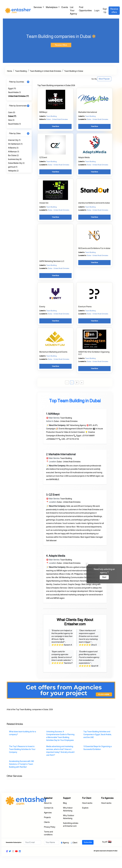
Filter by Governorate (18, 106)
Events (65, 7)
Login (97, 11)
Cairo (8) (12, 112)
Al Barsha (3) (13, 148)
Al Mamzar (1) (14, 152)
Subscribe (88, 842)
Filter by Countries (17, 82)
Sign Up (105, 11)
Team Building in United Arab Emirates (46, 71)
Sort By (94, 79)
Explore (85, 808)
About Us (48, 803)
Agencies (48, 813)
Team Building (21, 71)
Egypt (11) (12, 88)
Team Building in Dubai (74, 71)
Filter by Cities (15, 133)
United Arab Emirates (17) (18, 96)
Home (10, 71)
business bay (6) (15, 159)
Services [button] (38, 7)
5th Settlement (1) (15, 144)
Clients (47, 822)
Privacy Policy (50, 827)
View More (55, 126)
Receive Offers (61, 45)
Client (75, 843)
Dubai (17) (12, 116)
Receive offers (114, 11)
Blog (65, 803)
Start (104, 577)
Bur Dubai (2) (13, 155)
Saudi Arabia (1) (14, 92)
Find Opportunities (85, 9)
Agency (66, 843)
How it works (87, 803)
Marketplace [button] (52, 7)
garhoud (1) (13, 167)
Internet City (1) (14, 140)
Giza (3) (11, 120)
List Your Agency (74, 11)
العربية (107, 842)
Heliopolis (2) (13, 171)
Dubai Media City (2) (16, 163)
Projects (47, 817)
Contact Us (49, 808)
